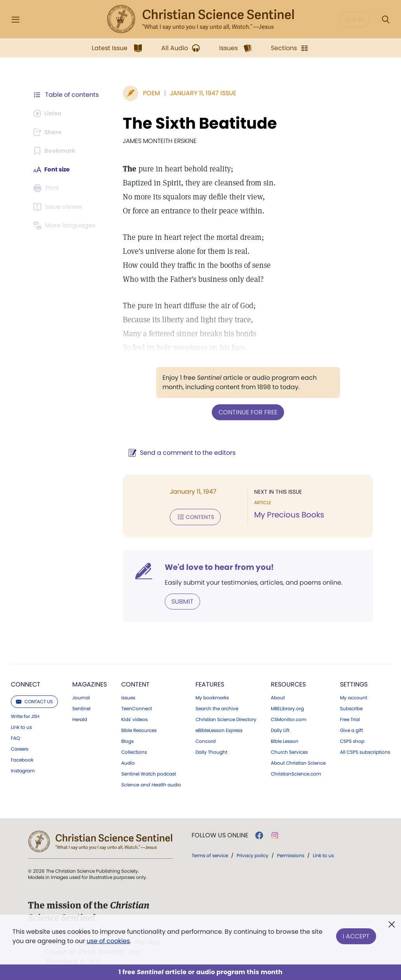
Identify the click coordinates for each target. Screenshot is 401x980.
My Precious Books (287, 515)
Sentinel (81, 707)
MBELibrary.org (287, 707)
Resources (288, 683)
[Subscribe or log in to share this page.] (49, 132)
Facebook (22, 758)
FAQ (15, 737)
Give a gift (351, 729)
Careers (20, 748)
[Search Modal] (385, 20)
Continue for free (246, 412)
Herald (80, 718)
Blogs (127, 740)
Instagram (23, 769)
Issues (128, 696)
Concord (206, 740)
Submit (179, 600)
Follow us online (220, 834)
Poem (148, 93)
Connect (26, 683)
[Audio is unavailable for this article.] (49, 114)
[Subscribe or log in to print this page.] (47, 188)
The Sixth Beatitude (196, 123)
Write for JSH (25, 715)
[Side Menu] (16, 20)
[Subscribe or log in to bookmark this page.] (56, 151)
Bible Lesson (285, 740)
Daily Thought (211, 751)
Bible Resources (139, 729)
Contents (191, 516)
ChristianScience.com (296, 772)
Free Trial (350, 718)
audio (151, 783)
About (278, 696)
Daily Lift (280, 729)
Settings (354, 683)
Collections (134, 751)
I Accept (356, 935)
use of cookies (108, 941)
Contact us (34, 700)
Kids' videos (134, 718)
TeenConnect (137, 707)
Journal (81, 696)
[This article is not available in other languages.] (66, 225)
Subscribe (351, 707)
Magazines (90, 683)
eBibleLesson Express (219, 729)
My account (354, 696)
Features (210, 683)
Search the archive (217, 707)
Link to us (21, 726)
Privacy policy (253, 854)
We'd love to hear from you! (215, 566)
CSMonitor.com (289, 718)
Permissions (291, 854)
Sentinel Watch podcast (149, 772)
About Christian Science (298, 762)
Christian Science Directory (226, 718)
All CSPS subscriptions (365, 751)
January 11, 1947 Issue (199, 93)
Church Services (289, 751)
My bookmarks (212, 696)
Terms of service (210, 854)
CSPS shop (352, 740)
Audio (128, 762)
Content (135, 683)
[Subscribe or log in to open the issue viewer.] (59, 207)
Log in (355, 19)
